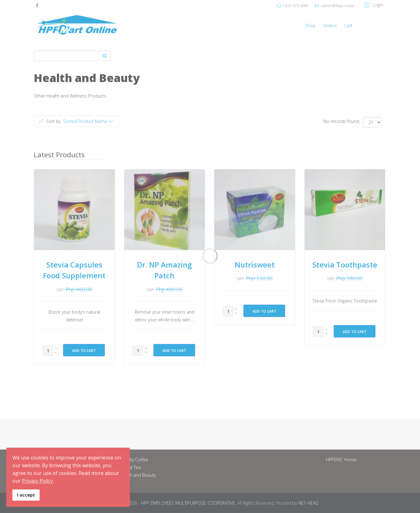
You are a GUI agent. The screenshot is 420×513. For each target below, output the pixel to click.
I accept (26, 495)
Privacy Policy (37, 481)
